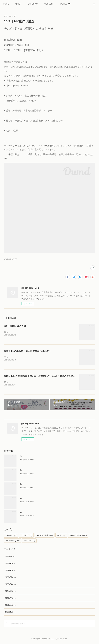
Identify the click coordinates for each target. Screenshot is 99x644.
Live (61, 536)
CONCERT (49, 4)
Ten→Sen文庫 (45, 536)
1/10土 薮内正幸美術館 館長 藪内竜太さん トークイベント (45, 499)
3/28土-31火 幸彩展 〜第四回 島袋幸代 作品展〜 (27, 351)
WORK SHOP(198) (11, 259)
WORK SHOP (78, 536)
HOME (6, 4)
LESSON (26, 536)
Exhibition (13, 541)
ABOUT (18, 4)
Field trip (11, 536)
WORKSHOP (65, 4)
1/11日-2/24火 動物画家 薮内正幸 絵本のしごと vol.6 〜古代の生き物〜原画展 (43, 376)
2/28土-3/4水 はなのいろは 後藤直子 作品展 (38, 485)
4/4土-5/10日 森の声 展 (15, 326)
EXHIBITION (33, 4)
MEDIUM (29, 541)
